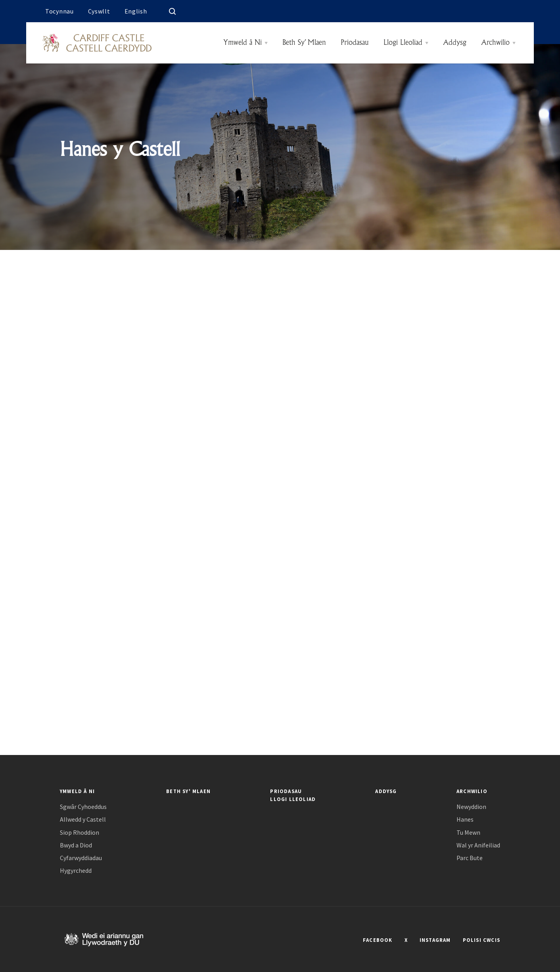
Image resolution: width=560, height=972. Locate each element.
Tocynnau (59, 11)
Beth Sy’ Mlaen (304, 43)
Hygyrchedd (76, 871)
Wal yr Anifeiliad (478, 845)
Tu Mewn (468, 833)
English (136, 11)
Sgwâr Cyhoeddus (83, 807)
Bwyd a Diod (76, 845)
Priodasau (355, 43)
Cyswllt (99, 11)
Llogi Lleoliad (403, 43)
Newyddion (471, 807)
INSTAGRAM (435, 940)
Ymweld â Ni (243, 43)
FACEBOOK (378, 940)
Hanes (465, 819)
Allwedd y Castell (83, 819)
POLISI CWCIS (481, 940)
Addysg (455, 43)
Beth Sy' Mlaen (188, 791)
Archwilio (495, 43)
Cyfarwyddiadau (81, 858)
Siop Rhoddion (80, 833)
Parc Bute (470, 858)
